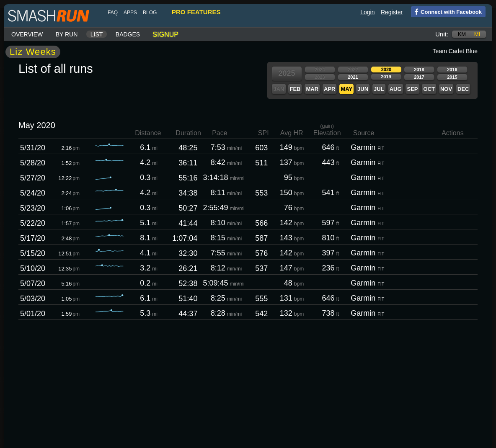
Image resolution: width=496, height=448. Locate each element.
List (97, 34)
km (462, 34)
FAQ (113, 13)
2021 (353, 77)
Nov (446, 89)
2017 (419, 77)
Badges (128, 34)
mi (477, 34)
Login (367, 12)
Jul (379, 89)
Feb (295, 89)
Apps (130, 13)
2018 (419, 70)
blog (150, 13)
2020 (386, 70)
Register (392, 12)
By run (67, 34)
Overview (27, 34)
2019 (386, 77)
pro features (196, 12)
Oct (429, 89)
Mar (312, 89)
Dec (463, 89)
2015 (452, 77)
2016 (452, 70)
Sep (412, 89)
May (346, 89)
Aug (396, 89)
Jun (363, 89)
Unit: (442, 34)
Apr (329, 89)
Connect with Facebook (446, 11)
